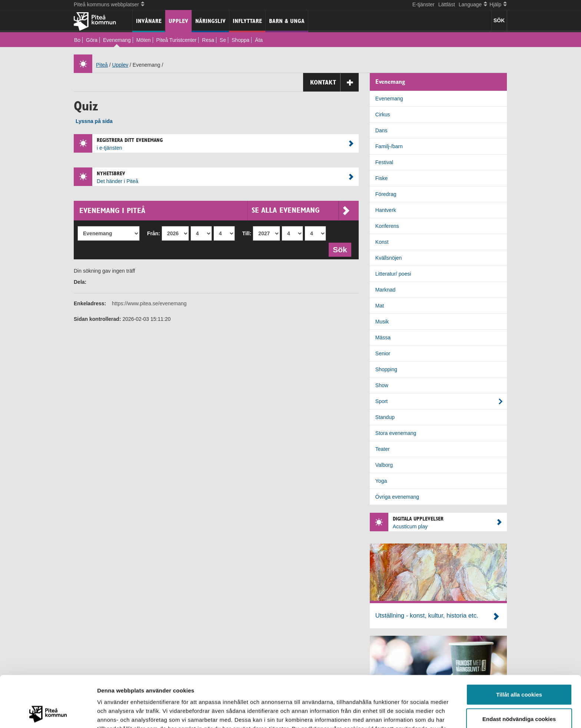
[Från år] (175, 233)
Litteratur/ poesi (393, 274)
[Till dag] (315, 233)
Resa (208, 40)
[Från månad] (201, 233)
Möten (144, 40)
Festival (384, 162)
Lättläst (447, 4)
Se (223, 40)
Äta (259, 40)
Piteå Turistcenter (176, 40)
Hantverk (386, 210)
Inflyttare (247, 21)
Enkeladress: (90, 303)
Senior (383, 353)
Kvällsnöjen (389, 258)
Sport (381, 401)
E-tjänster (424, 4)
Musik (382, 322)
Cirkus (383, 114)
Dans (381, 130)
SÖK (499, 20)
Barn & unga (287, 21)
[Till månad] (292, 233)
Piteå (102, 65)
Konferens (387, 226)
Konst (382, 242)
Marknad (385, 290)
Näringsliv (210, 21)
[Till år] (266, 233)
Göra (92, 40)
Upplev (178, 21)
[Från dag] (224, 233)
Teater (383, 449)
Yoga (381, 481)
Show (382, 385)
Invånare (149, 21)
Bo (77, 40)
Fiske (381, 178)
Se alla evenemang (301, 210)
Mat (380, 306)
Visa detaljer (403, 713)
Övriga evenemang (397, 497)
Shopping (386, 369)
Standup (385, 417)
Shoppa (240, 40)
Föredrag (386, 194)
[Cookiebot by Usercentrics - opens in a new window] (48, 714)
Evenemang (117, 40)
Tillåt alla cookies (519, 646)
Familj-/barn (389, 146)
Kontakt (334, 82)
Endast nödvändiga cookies (519, 671)
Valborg (384, 465)
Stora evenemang (396, 433)
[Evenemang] (109, 233)
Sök (342, 249)
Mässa (383, 338)
